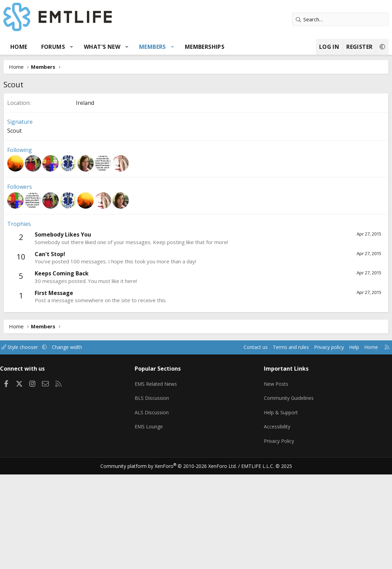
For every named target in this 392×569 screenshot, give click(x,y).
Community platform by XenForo (173, 561)
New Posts (275, 484)
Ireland (85, 206)
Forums (53, 47)
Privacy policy (320, 450)
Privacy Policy (278, 538)
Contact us (242, 450)
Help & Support (281, 511)
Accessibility (276, 525)
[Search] (340, 19)
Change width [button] (76, 450)
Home (19, 47)
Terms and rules (279, 450)
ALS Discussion (154, 511)
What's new (102, 47)
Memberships (205, 47)
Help (347, 450)
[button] (72, 47)
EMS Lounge (151, 525)
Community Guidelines (288, 498)
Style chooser (27, 450)
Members (153, 47)
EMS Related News (159, 484)
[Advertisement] (196, 145)
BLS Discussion (154, 498)
